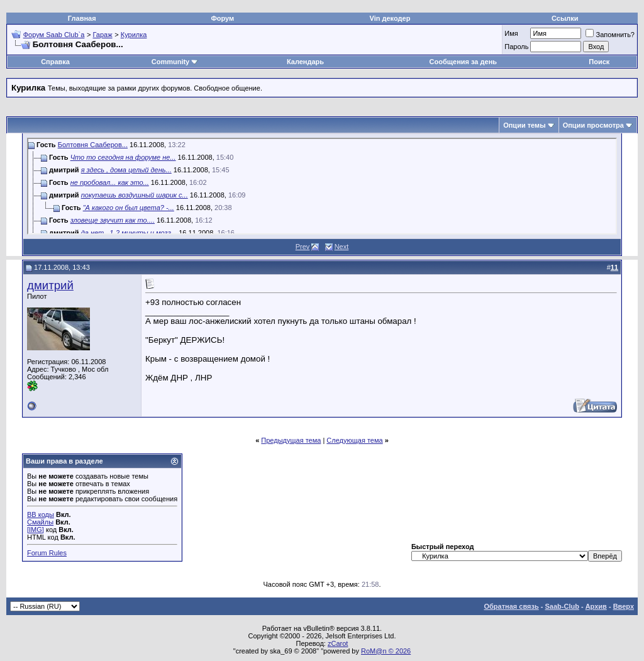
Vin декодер (390, 18)
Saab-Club (562, 606)
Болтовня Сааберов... (93, 145)
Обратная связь (512, 606)
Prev (303, 247)
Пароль (516, 47)
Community (175, 62)
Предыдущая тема (291, 440)
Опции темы (524, 125)
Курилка (134, 35)
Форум (222, 18)
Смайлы (40, 522)
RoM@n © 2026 (386, 651)
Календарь (305, 62)
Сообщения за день (463, 62)
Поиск (599, 62)
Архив (596, 606)
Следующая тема (354, 440)
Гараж (103, 35)
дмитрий (50, 285)
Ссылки (565, 18)
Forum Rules (47, 553)
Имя (511, 33)
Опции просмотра (593, 125)
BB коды (41, 514)
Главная (82, 18)
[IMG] (36, 530)
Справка (55, 62)
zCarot (338, 643)
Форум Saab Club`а (54, 35)
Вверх (624, 606)
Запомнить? (610, 35)
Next (342, 247)
